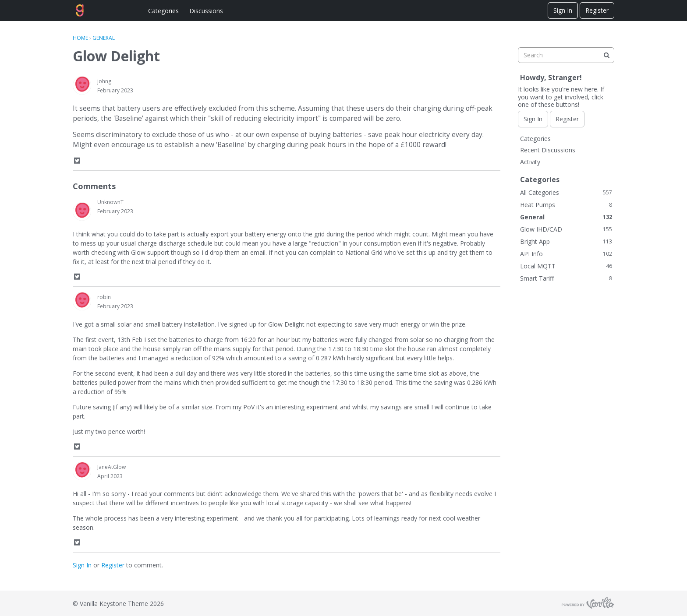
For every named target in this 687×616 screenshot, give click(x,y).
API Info (566, 254)
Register (597, 10)
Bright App (566, 241)
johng (104, 81)
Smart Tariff (566, 278)
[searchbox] (566, 55)
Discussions (206, 11)
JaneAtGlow (112, 467)
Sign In (563, 10)
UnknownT (110, 202)
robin (104, 297)
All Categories (566, 192)
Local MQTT (566, 266)
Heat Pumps (566, 205)
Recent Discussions (548, 150)
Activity (530, 162)
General (566, 217)
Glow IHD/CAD (566, 229)
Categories (163, 11)
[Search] (606, 55)
